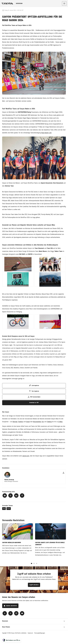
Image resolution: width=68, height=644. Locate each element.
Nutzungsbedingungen (40, 633)
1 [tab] (32, 564)
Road (4, 509)
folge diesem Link (46, 133)
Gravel (9, 509)
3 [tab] (37, 564)
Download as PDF (34, 403)
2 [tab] (34, 564)
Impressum (30, 633)
